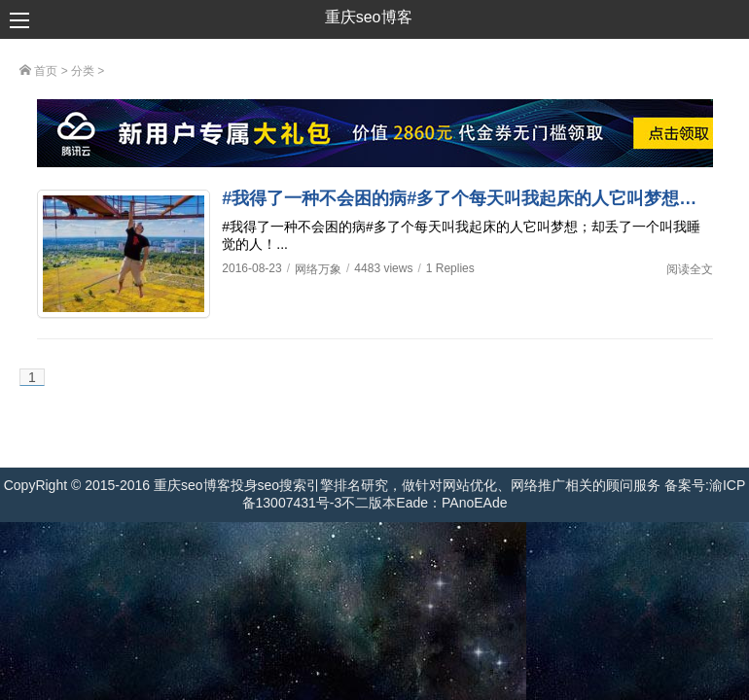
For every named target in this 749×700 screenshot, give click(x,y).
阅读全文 (690, 269)
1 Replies (450, 268)
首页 (38, 71)
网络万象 (318, 269)
